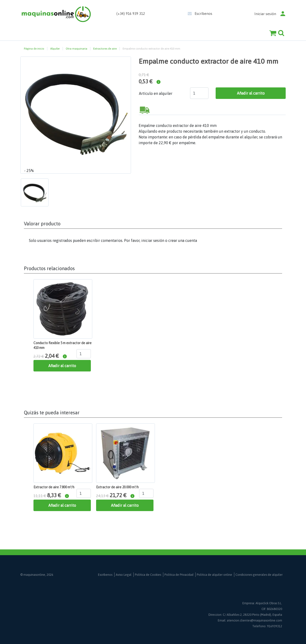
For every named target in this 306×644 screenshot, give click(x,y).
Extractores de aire (105, 49)
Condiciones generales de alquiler (259, 575)
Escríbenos (203, 14)
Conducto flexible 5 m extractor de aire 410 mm (63, 345)
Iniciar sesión (265, 14)
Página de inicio (34, 49)
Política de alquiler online (214, 575)
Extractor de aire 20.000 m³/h (117, 487)
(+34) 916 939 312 (131, 14)
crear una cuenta (183, 240)
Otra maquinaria (76, 49)
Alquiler (55, 49)
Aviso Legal (124, 575)
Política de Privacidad (179, 575)
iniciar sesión (153, 240)
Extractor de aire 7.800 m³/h (54, 487)
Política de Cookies (148, 575)
